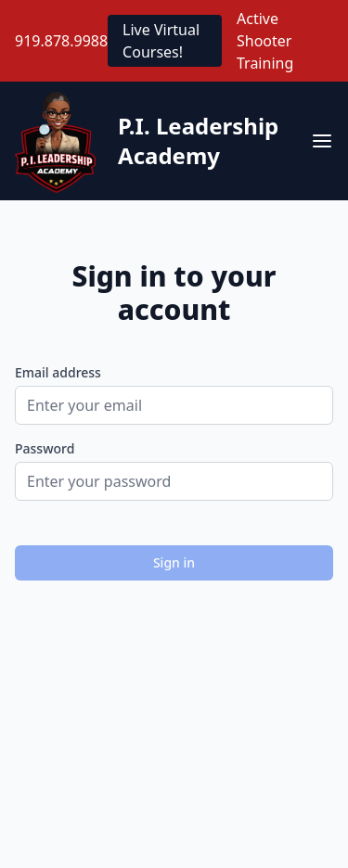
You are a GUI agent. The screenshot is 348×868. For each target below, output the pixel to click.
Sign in (174, 562)
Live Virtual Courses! (161, 41)
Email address (58, 372)
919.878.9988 (61, 41)
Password (45, 448)
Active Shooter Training (265, 41)
